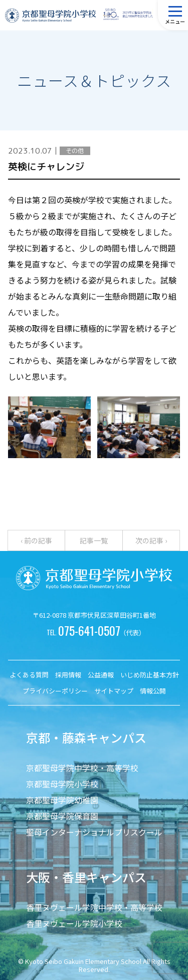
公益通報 (101, 675)
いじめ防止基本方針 (150, 675)
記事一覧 (94, 540)
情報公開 (153, 691)
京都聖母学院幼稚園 (62, 800)
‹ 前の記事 (36, 540)
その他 (75, 151)
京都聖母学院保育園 (62, 816)
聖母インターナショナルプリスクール (94, 832)
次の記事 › (151, 540)
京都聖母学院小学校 (62, 784)
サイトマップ (114, 691)
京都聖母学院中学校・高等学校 (82, 768)
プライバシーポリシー (55, 691)
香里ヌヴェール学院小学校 (74, 923)
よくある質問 (29, 675)
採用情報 (68, 675)
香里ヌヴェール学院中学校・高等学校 (94, 907)
